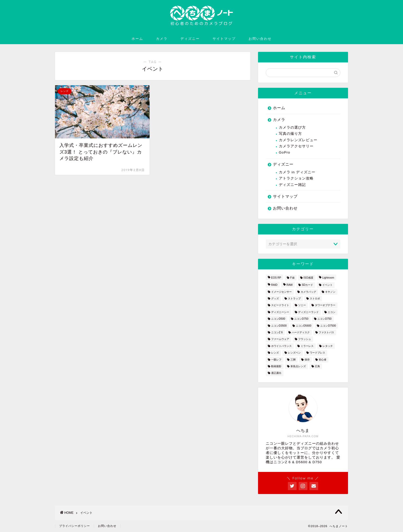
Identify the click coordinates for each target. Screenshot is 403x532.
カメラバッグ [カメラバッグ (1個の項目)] (308, 292)
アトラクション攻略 (296, 178)
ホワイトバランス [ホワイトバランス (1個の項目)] (281, 346)
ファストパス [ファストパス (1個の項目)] (326, 332)
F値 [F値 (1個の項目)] (292, 278)
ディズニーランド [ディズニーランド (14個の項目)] (308, 312)
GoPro (285, 152)
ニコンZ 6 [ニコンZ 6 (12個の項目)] (277, 332)
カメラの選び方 (292, 127)
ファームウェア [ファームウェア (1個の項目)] (280, 339)
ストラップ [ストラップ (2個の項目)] (294, 298)
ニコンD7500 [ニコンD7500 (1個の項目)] (328, 326)
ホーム (137, 39)
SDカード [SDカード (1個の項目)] (307, 285)
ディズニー (190, 39)
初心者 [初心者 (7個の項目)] (323, 360)
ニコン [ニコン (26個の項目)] (332, 312)
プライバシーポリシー (75, 526)
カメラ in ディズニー (297, 172)
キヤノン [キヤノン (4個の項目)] (330, 292)
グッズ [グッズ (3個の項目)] (275, 298)
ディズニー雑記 (292, 185)
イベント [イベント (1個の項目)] (327, 285)
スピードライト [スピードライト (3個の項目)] (280, 305)
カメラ (162, 39)
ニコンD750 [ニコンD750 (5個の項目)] (324, 319)
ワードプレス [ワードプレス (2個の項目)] (317, 353)
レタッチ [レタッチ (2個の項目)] (328, 346)
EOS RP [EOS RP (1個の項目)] (276, 278)
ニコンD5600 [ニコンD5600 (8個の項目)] (304, 326)
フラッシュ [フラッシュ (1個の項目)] (305, 339)
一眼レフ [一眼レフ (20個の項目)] (276, 360)
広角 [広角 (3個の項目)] (317, 366)
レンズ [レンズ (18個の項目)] (275, 353)
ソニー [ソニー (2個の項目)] (302, 305)
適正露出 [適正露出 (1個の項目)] (276, 373)
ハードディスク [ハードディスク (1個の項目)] (301, 332)
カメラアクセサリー (296, 146)
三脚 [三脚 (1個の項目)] (293, 360)
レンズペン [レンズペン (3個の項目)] (294, 353)
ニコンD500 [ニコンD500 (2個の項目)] (278, 319)
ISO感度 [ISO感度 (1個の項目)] (308, 278)
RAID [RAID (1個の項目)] (274, 285)
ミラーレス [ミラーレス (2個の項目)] (307, 346)
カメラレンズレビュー (298, 140)
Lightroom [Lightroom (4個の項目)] (328, 278)
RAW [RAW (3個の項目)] (290, 285)
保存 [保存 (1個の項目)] (307, 360)
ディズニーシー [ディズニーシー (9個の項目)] (280, 312)
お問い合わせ (260, 39)
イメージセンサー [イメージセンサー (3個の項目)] (281, 292)
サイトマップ (224, 39)
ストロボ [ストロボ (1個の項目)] (315, 298)
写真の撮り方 (290, 134)
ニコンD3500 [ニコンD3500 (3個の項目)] (279, 326)
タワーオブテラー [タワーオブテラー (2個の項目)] (325, 305)
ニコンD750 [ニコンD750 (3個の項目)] (301, 319)
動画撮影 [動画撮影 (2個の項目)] (276, 366)
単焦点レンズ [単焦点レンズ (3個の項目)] (298, 366)
